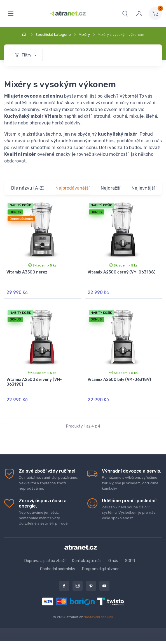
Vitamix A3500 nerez (27, 272)
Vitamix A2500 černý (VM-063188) (122, 272)
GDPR (130, 561)
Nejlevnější (143, 188)
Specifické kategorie (53, 35)
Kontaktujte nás (87, 561)
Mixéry (84, 35)
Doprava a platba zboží (45, 561)
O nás (113, 561)
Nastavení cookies (98, 617)
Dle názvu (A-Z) (28, 188)
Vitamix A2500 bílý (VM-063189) (119, 380)
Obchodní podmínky (58, 569)
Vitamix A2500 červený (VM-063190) (34, 382)
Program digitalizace (101, 569)
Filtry (24, 55)
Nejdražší (111, 188)
